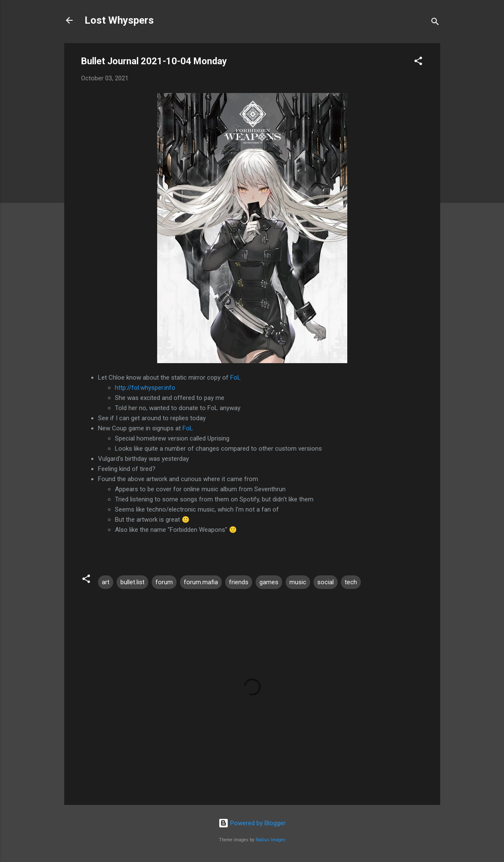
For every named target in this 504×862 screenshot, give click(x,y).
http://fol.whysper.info (145, 388)
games (269, 582)
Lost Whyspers (119, 20)
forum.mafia (201, 582)
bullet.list (132, 582)
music (298, 582)
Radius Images (271, 840)
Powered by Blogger (252, 823)
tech (351, 582)
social (326, 582)
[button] (418, 62)
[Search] (435, 23)
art (106, 582)
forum (164, 582)
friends (239, 582)
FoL (236, 378)
